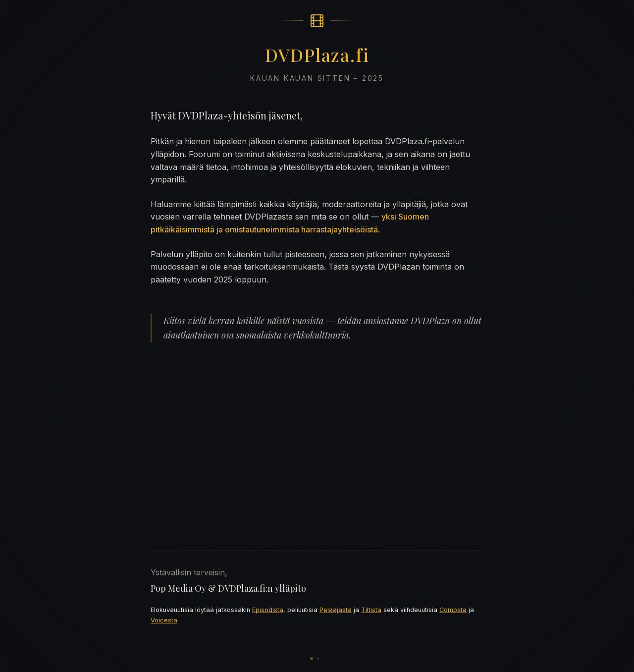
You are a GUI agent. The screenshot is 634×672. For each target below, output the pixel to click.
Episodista (268, 610)
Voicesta (164, 620)
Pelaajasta (336, 610)
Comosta (453, 610)
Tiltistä (371, 610)
